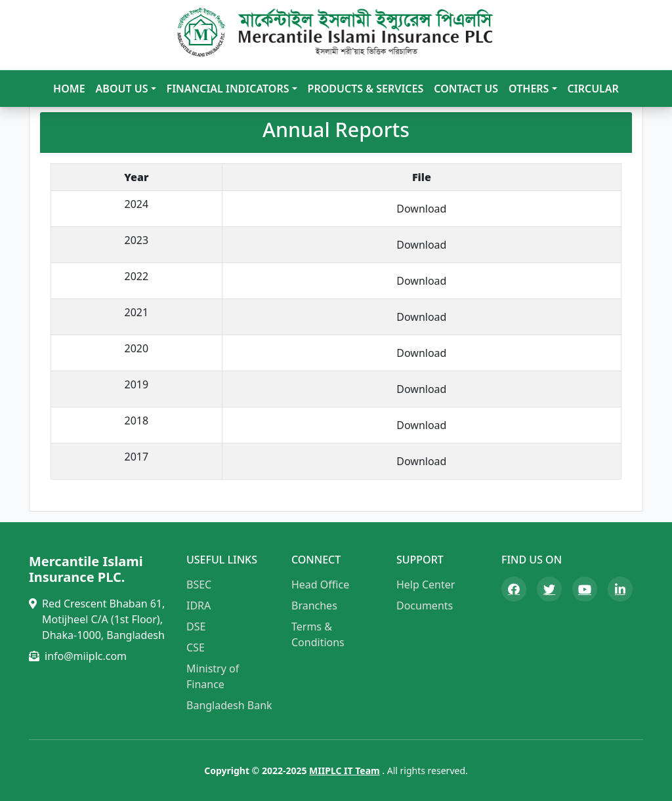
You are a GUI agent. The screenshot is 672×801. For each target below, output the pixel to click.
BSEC (199, 585)
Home (69, 89)
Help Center (426, 585)
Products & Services (366, 89)
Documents (425, 606)
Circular (593, 89)
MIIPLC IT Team (345, 770)
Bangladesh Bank (229, 705)
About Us (122, 89)
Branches (314, 606)
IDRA (199, 606)
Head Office (320, 585)
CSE (196, 647)
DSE (196, 626)
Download (421, 209)
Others (529, 89)
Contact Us (466, 89)
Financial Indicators (228, 89)
